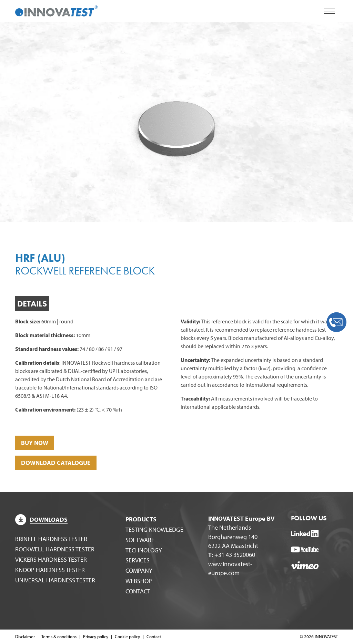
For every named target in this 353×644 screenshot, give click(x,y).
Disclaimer (25, 636)
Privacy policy (96, 636)
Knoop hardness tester (50, 570)
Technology (144, 550)
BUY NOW (35, 443)
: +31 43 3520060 (232, 555)
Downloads (41, 520)
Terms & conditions (59, 636)
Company (139, 570)
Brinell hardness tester (51, 539)
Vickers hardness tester (51, 559)
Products (141, 519)
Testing (154, 529)
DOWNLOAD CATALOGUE (56, 463)
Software (140, 540)
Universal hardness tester (55, 580)
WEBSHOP (139, 581)
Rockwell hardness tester (55, 549)
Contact (138, 591)
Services (138, 560)
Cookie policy (127, 636)
